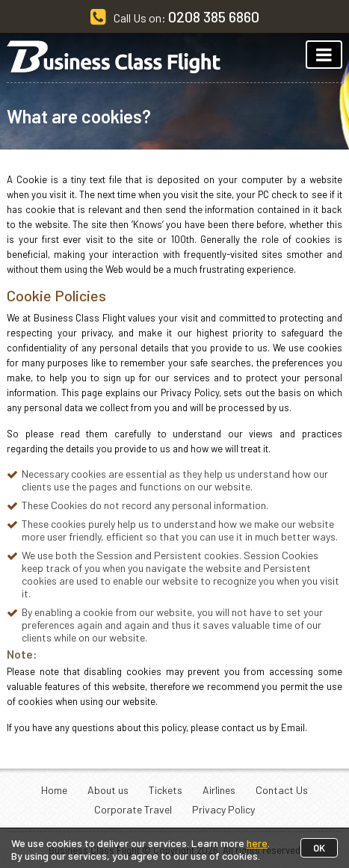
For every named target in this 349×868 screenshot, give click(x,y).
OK (319, 848)
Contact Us (282, 790)
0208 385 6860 (214, 16)
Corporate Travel (133, 809)
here (257, 843)
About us (108, 790)
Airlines (219, 790)
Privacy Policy (223, 809)
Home (54, 790)
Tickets (166, 790)
